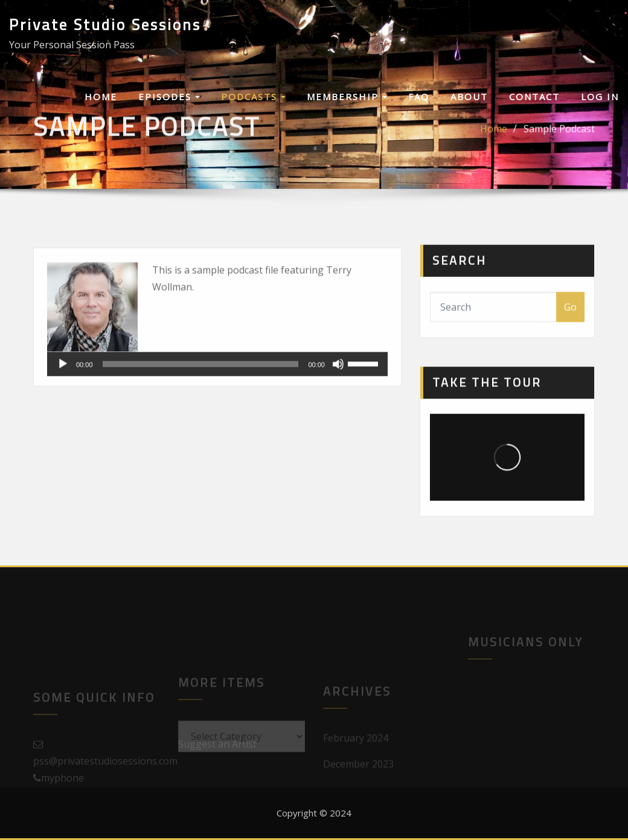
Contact (534, 97)
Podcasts (253, 97)
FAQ (419, 97)
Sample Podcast (559, 133)
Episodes (169, 97)
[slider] (201, 381)
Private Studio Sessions (105, 24)
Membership (347, 97)
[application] (217, 381)
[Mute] (338, 381)
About (469, 97)
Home (101, 97)
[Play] (63, 381)
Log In (600, 97)
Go (570, 319)
